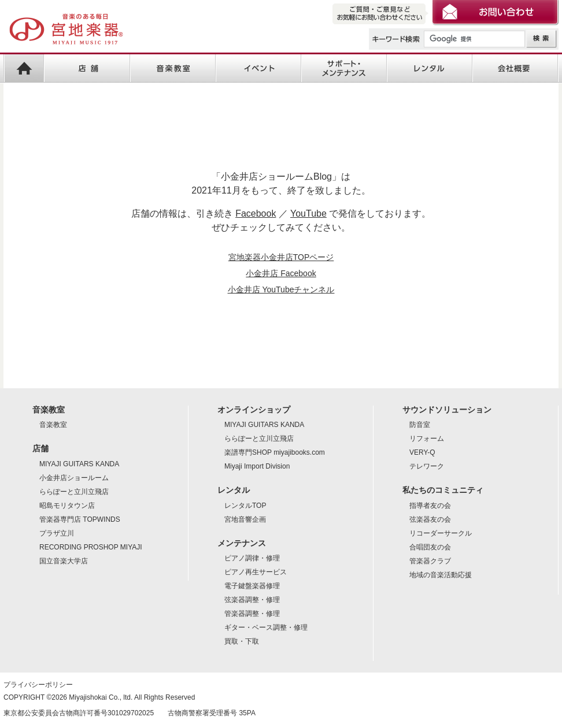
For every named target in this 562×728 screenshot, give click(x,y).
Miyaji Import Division (257, 466)
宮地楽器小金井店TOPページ (281, 257)
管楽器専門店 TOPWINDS (80, 519)
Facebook (256, 213)
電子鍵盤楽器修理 (252, 586)
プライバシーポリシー (38, 685)
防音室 (420, 425)
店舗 (87, 69)
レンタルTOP (245, 506)
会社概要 (515, 69)
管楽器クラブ (430, 561)
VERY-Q (422, 452)
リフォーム (427, 439)
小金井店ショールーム (74, 478)
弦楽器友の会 (430, 519)
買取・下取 (242, 641)
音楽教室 (172, 69)
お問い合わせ (496, 13)
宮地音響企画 (245, 519)
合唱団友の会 (430, 547)
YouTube (308, 213)
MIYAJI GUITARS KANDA (79, 464)
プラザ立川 (57, 533)
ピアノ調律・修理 (252, 558)
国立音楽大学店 (64, 561)
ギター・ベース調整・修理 (266, 627)
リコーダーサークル (441, 533)
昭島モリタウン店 (67, 506)
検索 (541, 39)
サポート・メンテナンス (344, 69)
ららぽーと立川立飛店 (74, 492)
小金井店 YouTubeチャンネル (281, 289)
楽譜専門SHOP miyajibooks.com (275, 452)
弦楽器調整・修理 (252, 600)
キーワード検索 (396, 39)
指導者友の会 (430, 506)
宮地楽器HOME (24, 69)
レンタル (430, 69)
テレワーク (427, 466)
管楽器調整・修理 (252, 614)
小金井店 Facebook (281, 273)
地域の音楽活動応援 (441, 575)
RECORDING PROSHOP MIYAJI (91, 547)
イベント (258, 69)
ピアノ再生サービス (256, 572)
